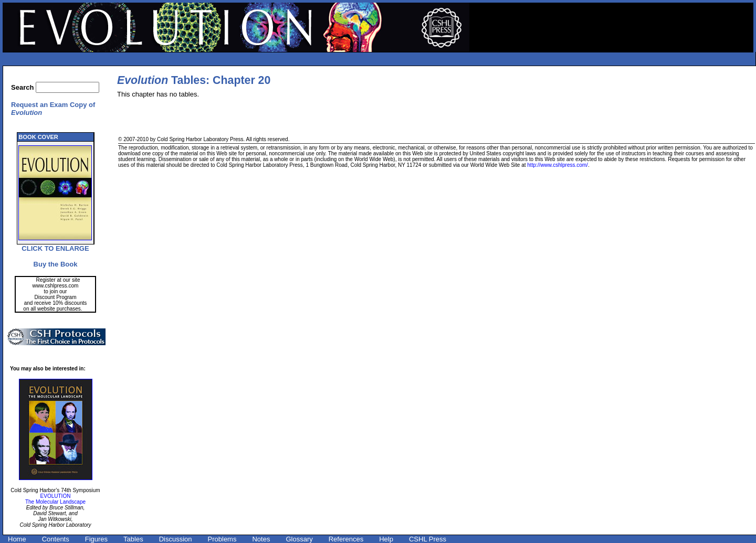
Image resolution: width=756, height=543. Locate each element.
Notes (261, 539)
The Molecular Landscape (55, 502)
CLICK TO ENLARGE (55, 248)
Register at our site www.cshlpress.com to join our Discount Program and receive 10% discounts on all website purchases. (55, 294)
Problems (222, 539)
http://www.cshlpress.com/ (558, 165)
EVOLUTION (56, 496)
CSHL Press (428, 539)
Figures (96, 539)
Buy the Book (56, 264)
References (346, 539)
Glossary (299, 539)
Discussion (176, 539)
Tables (133, 539)
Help (386, 539)
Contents (56, 539)
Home (17, 539)
